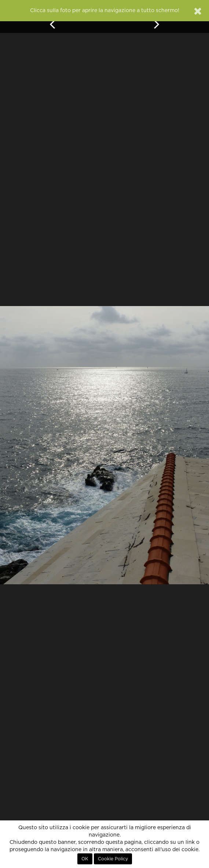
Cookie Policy (113, 859)
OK (85, 859)
